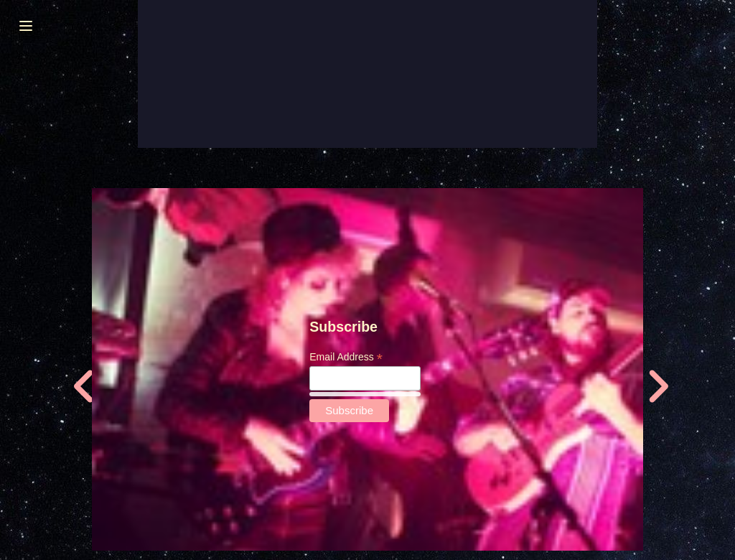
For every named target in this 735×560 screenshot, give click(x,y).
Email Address (346, 357)
